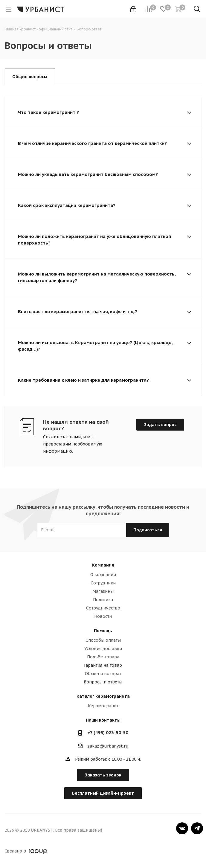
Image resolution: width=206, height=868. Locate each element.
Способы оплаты (103, 640)
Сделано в (26, 851)
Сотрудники (103, 583)
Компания (103, 565)
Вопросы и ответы (103, 682)
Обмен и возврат (103, 674)
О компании (103, 575)
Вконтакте (182, 828)
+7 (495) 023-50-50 (108, 732)
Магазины (103, 591)
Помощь (103, 631)
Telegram (197, 828)
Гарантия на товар (103, 665)
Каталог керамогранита (103, 696)
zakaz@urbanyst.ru (108, 746)
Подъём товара (103, 657)
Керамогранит (103, 706)
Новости (103, 616)
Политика (103, 600)
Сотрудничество (103, 608)
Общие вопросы (30, 77)
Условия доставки (103, 649)
